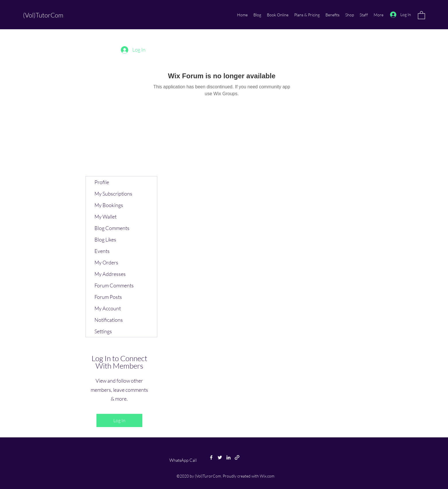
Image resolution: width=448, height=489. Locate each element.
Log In (119, 420)
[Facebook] (211, 457)
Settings (103, 331)
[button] (421, 15)
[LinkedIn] (228, 457)
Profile (102, 182)
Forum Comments (114, 285)
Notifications (109, 320)
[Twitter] (220, 457)
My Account (108, 308)
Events (102, 251)
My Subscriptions (113, 194)
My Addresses (110, 274)
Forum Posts (108, 297)
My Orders (106, 262)
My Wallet (105, 217)
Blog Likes (105, 239)
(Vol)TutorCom (43, 15)
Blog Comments (112, 228)
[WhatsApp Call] (183, 460)
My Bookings (109, 205)
